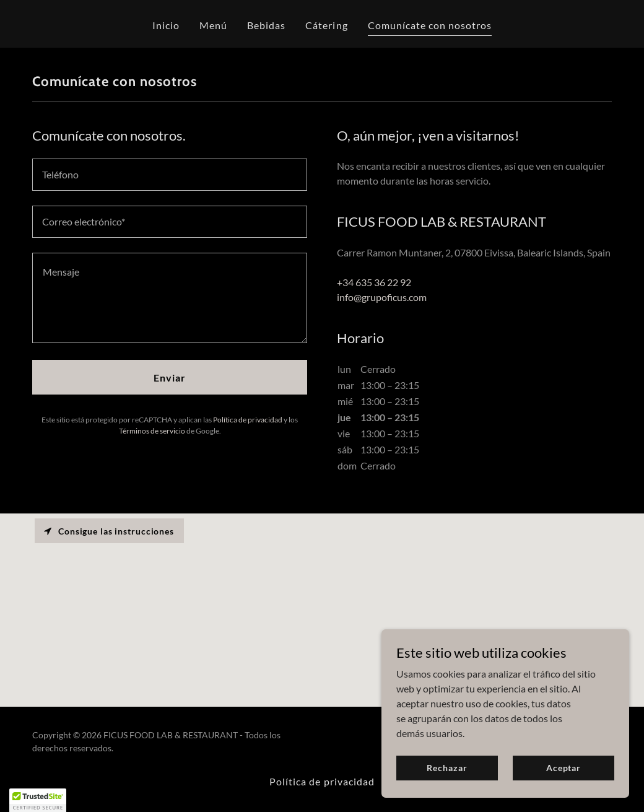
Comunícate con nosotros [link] (430, 25)
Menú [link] (213, 25)
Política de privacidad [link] (248, 420)
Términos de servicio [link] (152, 431)
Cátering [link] (326, 25)
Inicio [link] (166, 25)
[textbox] (170, 175)
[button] (38, 800)
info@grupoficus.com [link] (382, 297)
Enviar (170, 378)
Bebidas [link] (266, 25)
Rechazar (447, 768)
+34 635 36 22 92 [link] (374, 282)
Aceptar (563, 768)
